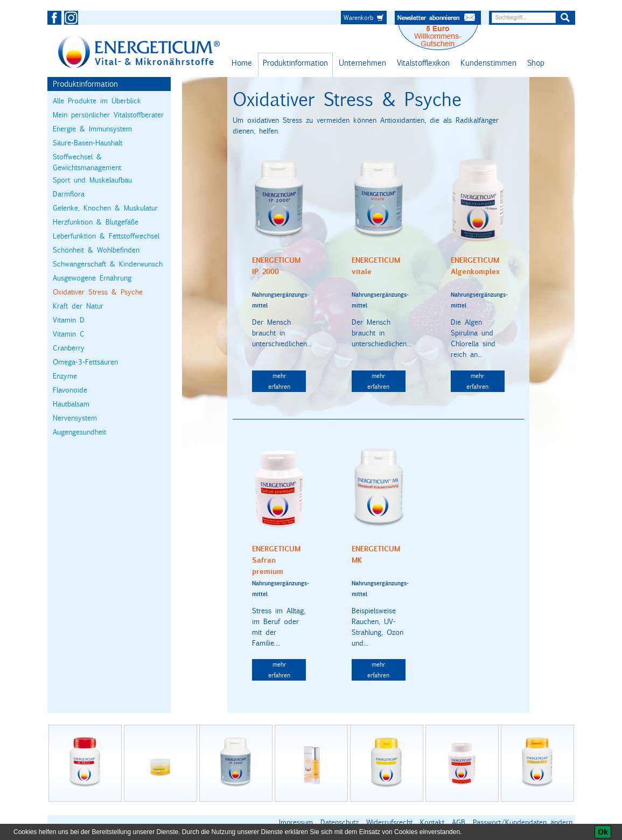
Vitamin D (69, 320)
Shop (536, 63)
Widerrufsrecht (389, 822)
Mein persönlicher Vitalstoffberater (108, 115)
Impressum (296, 822)
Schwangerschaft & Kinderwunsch (108, 264)
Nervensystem (75, 418)
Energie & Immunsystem (92, 129)
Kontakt (432, 822)
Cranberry (69, 348)
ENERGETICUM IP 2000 (276, 266)
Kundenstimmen (488, 63)
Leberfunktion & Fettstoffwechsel (106, 236)
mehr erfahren (279, 381)
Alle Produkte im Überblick (97, 101)
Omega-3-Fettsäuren (85, 362)
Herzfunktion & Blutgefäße (96, 222)
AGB (459, 822)
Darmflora (69, 194)
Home (242, 63)
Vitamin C (69, 334)
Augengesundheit (79, 432)
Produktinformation (295, 63)
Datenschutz (340, 822)
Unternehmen (362, 63)
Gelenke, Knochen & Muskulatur (105, 208)
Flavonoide (70, 390)
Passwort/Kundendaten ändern (523, 822)
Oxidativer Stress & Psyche (98, 292)
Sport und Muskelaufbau (92, 180)
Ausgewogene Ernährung (92, 278)
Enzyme (65, 376)
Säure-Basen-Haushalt (88, 143)
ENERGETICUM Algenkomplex (475, 266)
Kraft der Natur (78, 306)
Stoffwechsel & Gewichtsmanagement (87, 162)
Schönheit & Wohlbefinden (96, 250)
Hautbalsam (71, 404)
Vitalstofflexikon (423, 63)
